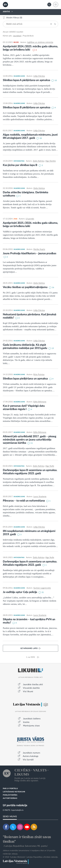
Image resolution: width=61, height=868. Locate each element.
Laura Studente (40, 497)
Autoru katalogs (31, 756)
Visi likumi (28, 692)
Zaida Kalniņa (39, 161)
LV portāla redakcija (15, 805)
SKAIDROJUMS (19, 76)
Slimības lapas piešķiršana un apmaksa (26, 379)
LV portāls (30, 219)
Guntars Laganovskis (42, 588)
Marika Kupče (39, 249)
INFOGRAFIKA (19, 161)
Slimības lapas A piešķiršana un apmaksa (27, 80)
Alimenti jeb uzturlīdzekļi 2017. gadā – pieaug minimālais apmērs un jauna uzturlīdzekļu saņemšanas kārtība (30, 440)
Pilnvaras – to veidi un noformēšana (24, 501)
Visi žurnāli (28, 760)
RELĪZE (16, 42)
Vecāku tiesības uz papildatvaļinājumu (25, 287)
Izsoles (26, 722)
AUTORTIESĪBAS (10, 798)
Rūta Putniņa (39, 375)
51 (32, 443)
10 (56, 81)
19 (53, 348)
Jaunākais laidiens (32, 719)
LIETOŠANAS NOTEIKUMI (14, 792)
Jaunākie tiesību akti (33, 685)
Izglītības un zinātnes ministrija (40, 42)
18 (41, 138)
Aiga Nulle (50, 466)
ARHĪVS (6, 12)
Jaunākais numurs (32, 753)
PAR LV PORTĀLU (10, 789)
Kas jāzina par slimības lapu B (20, 165)
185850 (12, 32)
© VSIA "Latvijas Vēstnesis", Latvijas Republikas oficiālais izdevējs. (30, 857)
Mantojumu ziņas (31, 726)
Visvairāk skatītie (31, 688)
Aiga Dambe (51, 161)
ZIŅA (15, 219)
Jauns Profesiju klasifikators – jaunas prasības (30, 253)
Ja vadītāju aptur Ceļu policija (20, 592)
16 (53, 288)
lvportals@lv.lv (17, 810)
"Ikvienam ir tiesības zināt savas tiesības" (27, 839)
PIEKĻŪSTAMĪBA (10, 795)
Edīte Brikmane (40, 402)
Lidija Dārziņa (39, 76)
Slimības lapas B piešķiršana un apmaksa (27, 107)
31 (43, 592)
